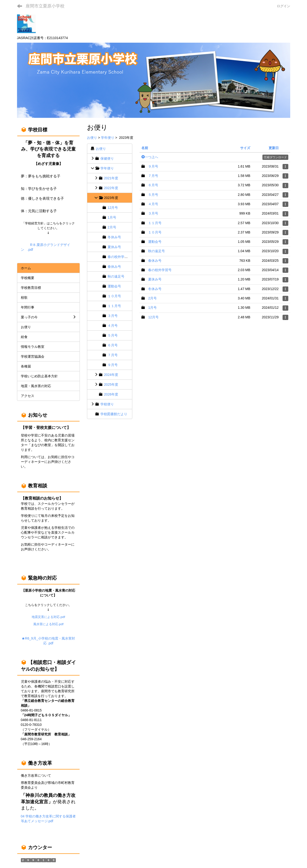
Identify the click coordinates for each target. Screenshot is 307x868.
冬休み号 (114, 237)
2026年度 (111, 394)
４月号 (113, 326)
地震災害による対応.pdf (48, 617)
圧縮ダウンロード (275, 157)
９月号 (113, 365)
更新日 (274, 148)
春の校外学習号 (119, 257)
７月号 (113, 355)
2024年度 (111, 375)
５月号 (113, 335)
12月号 (113, 208)
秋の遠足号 (116, 276)
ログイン (284, 6)
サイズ (245, 148)
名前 (145, 148)
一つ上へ (150, 157)
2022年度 (111, 188)
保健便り (107, 158)
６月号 (113, 345)
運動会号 (114, 286)
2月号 (112, 227)
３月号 (113, 316)
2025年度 (111, 384)
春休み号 (114, 267)
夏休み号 (114, 247)
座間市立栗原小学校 (45, 6)
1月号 (112, 217)
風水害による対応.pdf (48, 624)
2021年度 (111, 178)
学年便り (108, 138)
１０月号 (114, 296)
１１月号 (114, 306)
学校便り (107, 404)
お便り (92, 138)
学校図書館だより (114, 414)
